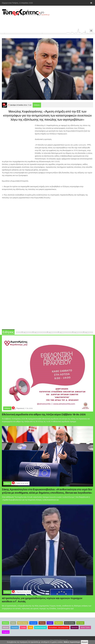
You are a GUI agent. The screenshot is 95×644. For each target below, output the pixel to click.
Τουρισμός (15, 627)
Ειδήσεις (37, 105)
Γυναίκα (23, 627)
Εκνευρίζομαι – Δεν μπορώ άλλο (59, 627)
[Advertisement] (46, 22)
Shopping (6, 632)
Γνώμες (50, 623)
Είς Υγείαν (80, 623)
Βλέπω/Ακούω (23, 623)
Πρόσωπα (75, 627)
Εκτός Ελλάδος (70, 623)
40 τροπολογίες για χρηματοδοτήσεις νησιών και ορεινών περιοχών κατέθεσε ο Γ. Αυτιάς (42, 600)
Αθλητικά (6, 627)
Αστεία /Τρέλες (85, 627)
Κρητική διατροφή (40, 627)
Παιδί (30, 627)
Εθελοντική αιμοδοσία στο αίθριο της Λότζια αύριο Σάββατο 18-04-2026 (44, 414)
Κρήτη (13, 623)
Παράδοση (59, 623)
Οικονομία (33, 623)
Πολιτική (42, 623)
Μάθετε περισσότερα (72, 642)
